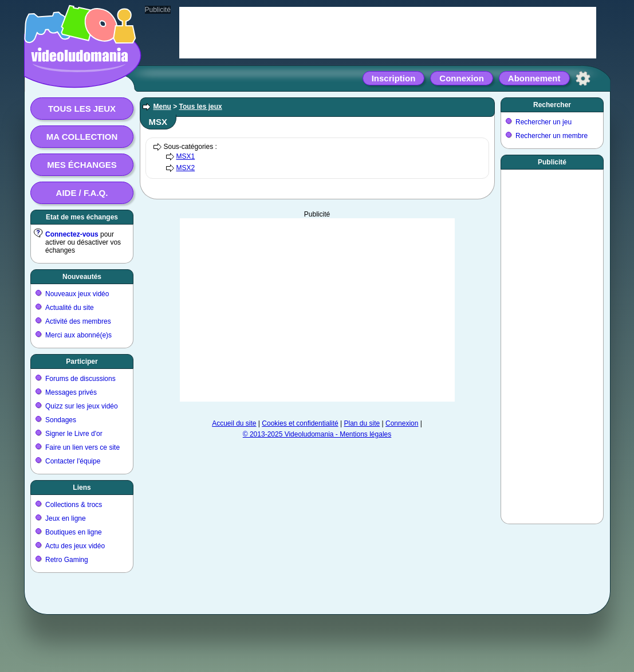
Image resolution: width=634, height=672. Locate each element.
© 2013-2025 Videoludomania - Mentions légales (317, 434)
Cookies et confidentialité (300, 423)
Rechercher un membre (552, 136)
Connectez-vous (72, 234)
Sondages (61, 420)
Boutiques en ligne (74, 532)
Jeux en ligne (66, 518)
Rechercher (552, 105)
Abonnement (534, 78)
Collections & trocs (74, 505)
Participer (82, 361)
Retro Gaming (67, 560)
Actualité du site (70, 308)
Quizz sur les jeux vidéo (82, 406)
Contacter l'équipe (73, 461)
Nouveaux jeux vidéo (77, 294)
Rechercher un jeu (544, 122)
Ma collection (82, 137)
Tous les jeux (82, 109)
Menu (162, 107)
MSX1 (186, 156)
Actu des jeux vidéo (75, 546)
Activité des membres (78, 321)
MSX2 (186, 168)
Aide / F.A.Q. (82, 193)
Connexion (462, 78)
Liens (82, 488)
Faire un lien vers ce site (82, 447)
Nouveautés (82, 277)
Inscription (394, 78)
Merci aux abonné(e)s (78, 335)
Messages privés (71, 392)
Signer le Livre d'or (74, 434)
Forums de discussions (80, 379)
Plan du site (362, 423)
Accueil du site (234, 423)
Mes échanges (82, 165)
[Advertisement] (317, 310)
